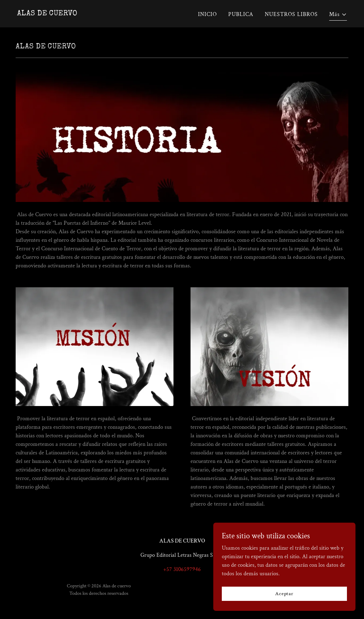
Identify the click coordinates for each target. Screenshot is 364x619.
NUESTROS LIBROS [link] (291, 14)
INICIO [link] (207, 14)
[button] (338, 15)
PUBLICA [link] (241, 14)
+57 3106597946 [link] (182, 569)
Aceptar (284, 598)
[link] (47, 14)
